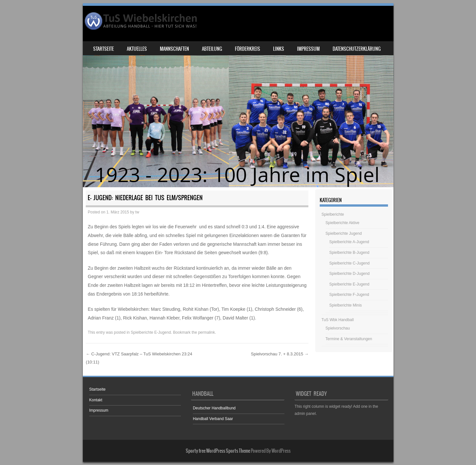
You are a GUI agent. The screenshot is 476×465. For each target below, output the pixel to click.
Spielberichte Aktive (343, 223)
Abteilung (212, 49)
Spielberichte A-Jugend (349, 242)
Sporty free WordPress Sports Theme (218, 451)
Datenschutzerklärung (357, 49)
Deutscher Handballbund (214, 408)
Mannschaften (174, 49)
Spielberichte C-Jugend (349, 263)
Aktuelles (137, 49)
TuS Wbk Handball (338, 320)
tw (137, 212)
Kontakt (96, 400)
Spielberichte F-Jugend (349, 295)
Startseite (104, 49)
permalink (206, 332)
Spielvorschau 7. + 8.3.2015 (280, 354)
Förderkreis (248, 49)
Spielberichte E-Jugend (151, 332)
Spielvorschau (338, 328)
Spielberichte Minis (345, 305)
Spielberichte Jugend (344, 233)
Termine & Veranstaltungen (349, 339)
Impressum (308, 49)
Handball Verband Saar (213, 419)
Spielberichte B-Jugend (349, 253)
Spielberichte (333, 214)
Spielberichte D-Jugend (349, 274)
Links (279, 49)
